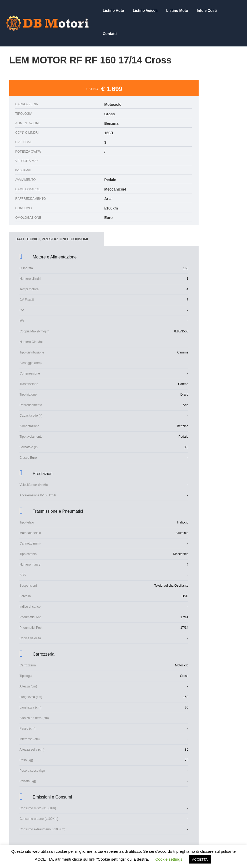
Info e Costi (207, 11)
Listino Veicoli (148, 11)
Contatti (231, 11)
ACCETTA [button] (200, 859)
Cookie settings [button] (169, 859)
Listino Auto (117, 11)
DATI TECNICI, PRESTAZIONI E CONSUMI (52, 216)
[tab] (57, 216)
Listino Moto (178, 11)
